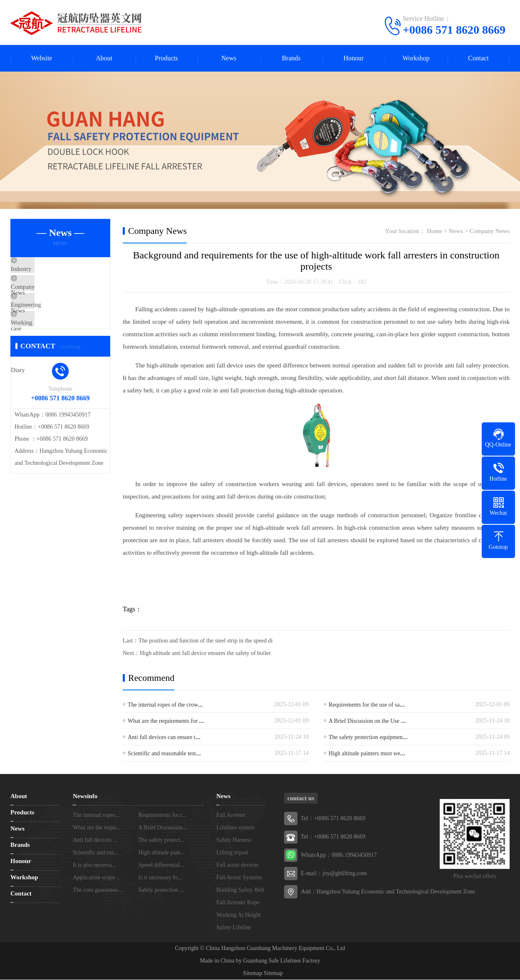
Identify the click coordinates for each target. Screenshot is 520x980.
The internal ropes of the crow (163, 705)
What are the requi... (97, 828)
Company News (50, 295)
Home (435, 231)
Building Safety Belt (240, 890)
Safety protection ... (161, 890)
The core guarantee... (97, 890)
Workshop (416, 58)
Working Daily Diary (56, 344)
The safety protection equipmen (366, 738)
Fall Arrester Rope (238, 903)
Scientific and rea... (95, 853)
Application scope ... (97, 878)
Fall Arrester (231, 815)
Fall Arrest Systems (239, 878)
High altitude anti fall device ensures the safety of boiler (205, 654)
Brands (291, 58)
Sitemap (253, 974)
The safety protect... (162, 840)
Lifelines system (235, 828)
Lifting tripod (232, 853)
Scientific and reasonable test (162, 754)
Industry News (48, 270)
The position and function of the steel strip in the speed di (206, 641)
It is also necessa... (94, 865)
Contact (478, 58)
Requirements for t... (162, 815)
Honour (354, 58)
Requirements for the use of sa (364, 705)
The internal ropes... (96, 815)
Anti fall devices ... (95, 840)
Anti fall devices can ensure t (162, 738)
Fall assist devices (237, 865)
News (229, 58)
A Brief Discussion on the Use (365, 721)
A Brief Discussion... (163, 828)
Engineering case (51, 319)
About (104, 58)
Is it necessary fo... (160, 878)
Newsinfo (85, 796)
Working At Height (239, 915)
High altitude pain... (162, 853)
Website (41, 58)
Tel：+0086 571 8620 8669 (333, 837)
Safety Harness (234, 840)
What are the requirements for (163, 721)
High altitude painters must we (364, 754)
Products (166, 58)
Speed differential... (161, 865)
